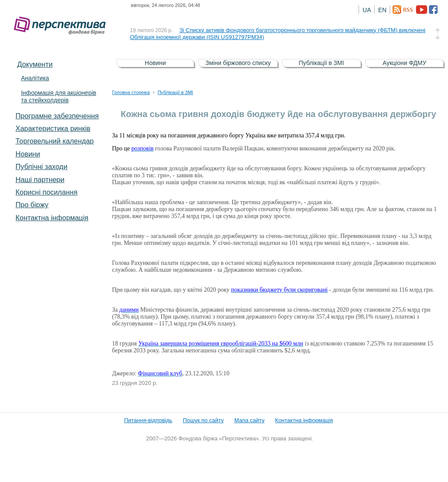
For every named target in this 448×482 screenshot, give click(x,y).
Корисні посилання (47, 192)
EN (382, 10)
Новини (28, 154)
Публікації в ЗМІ (321, 63)
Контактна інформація (52, 218)
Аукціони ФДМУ (404, 63)
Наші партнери (40, 179)
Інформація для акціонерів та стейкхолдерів (58, 96)
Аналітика (35, 78)
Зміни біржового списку (238, 63)
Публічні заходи (42, 166)
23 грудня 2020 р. (135, 383)
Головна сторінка (131, 92)
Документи (35, 64)
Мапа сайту (250, 420)
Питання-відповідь (148, 420)
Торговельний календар (55, 141)
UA (367, 10)
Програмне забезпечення (57, 116)
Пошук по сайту (203, 420)
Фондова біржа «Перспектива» (62, 26)
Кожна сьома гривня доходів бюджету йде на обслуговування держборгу (279, 114)
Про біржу (32, 205)
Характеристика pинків (53, 128)
